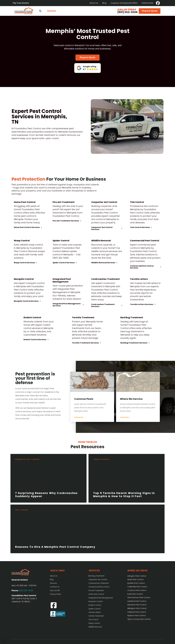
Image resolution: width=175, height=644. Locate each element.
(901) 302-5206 (127, 12)
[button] (40, 11)
